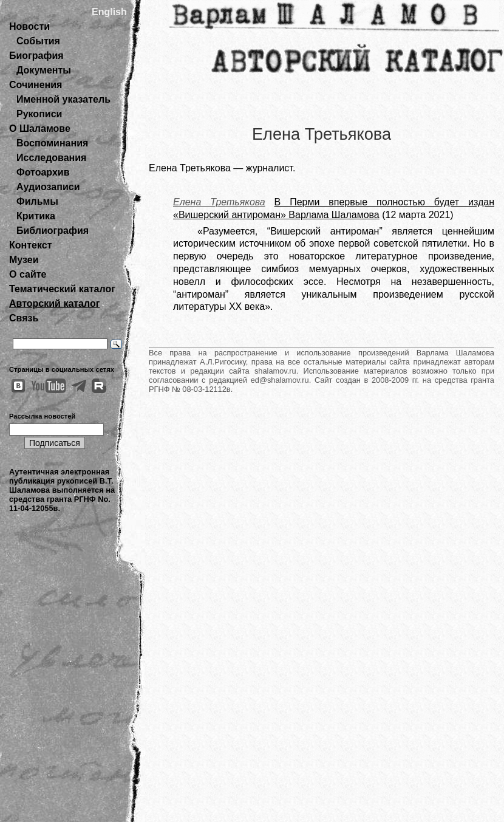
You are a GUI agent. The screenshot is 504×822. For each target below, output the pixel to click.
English (109, 12)
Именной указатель (63, 99)
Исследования (51, 158)
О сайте (28, 274)
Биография (36, 56)
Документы (44, 70)
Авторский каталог (54, 303)
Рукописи (39, 114)
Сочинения (36, 85)
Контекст (30, 245)
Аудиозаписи (48, 187)
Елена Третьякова (219, 202)
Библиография (53, 231)
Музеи (24, 260)
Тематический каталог (62, 289)
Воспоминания (52, 143)
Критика (36, 216)
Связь (24, 318)
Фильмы (37, 201)
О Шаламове (40, 128)
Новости (29, 26)
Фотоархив (43, 172)
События (38, 41)
